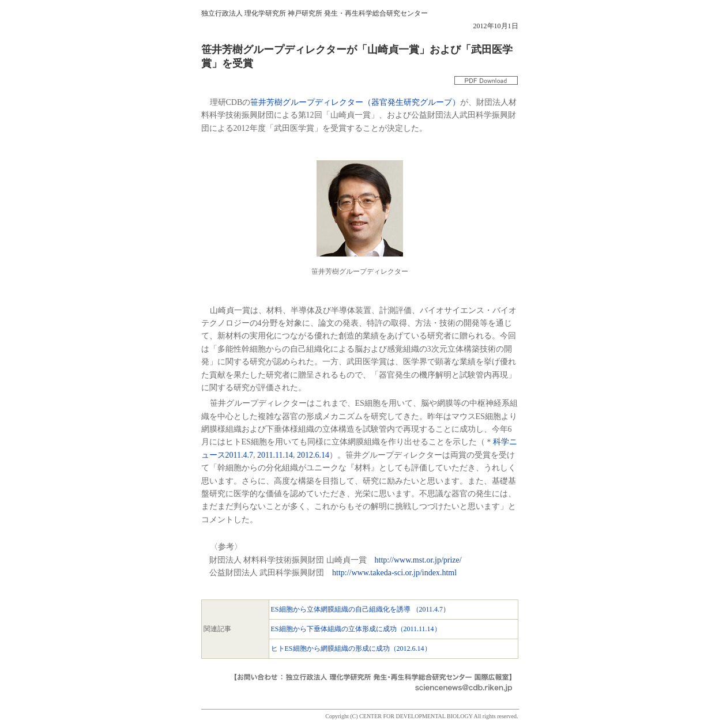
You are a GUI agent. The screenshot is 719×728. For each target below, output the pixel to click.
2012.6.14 (313, 455)
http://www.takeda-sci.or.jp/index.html (394, 573)
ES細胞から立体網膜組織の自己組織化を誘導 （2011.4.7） (361, 609)
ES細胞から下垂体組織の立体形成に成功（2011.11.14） (356, 629)
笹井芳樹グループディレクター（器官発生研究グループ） (355, 102)
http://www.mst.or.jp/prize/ (418, 560)
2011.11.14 (275, 455)
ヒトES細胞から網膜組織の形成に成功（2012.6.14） (351, 648)
